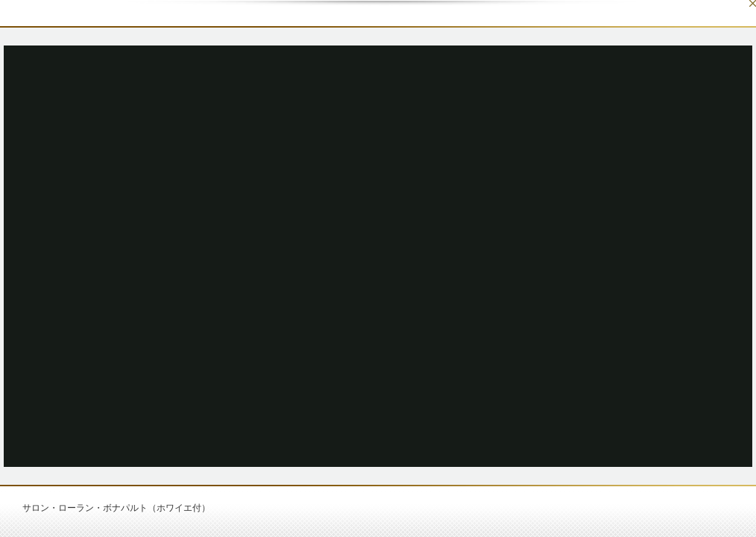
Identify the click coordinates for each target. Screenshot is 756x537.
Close (753, 3)
